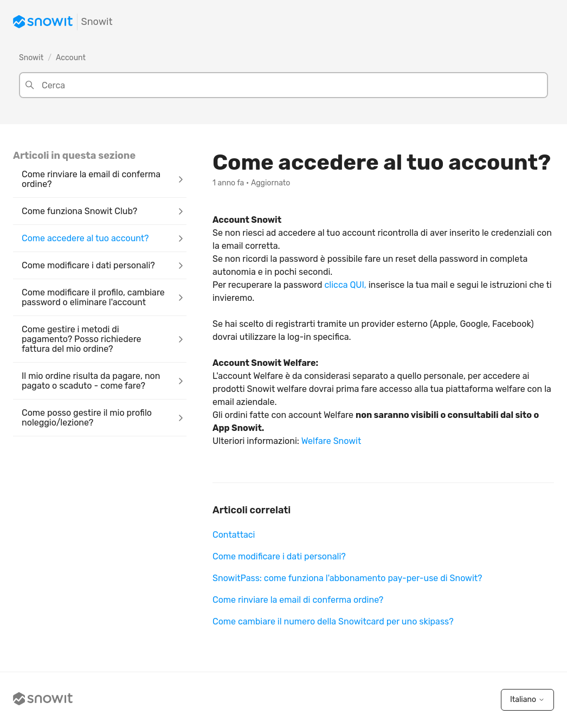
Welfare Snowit (331, 441)
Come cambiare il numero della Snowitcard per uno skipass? (333, 621)
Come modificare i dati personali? (279, 556)
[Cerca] (283, 85)
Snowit (31, 58)
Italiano (527, 700)
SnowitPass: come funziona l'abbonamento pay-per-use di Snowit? (347, 578)
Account (71, 58)
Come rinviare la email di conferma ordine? (298, 600)
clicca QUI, (345, 285)
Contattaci (234, 535)
